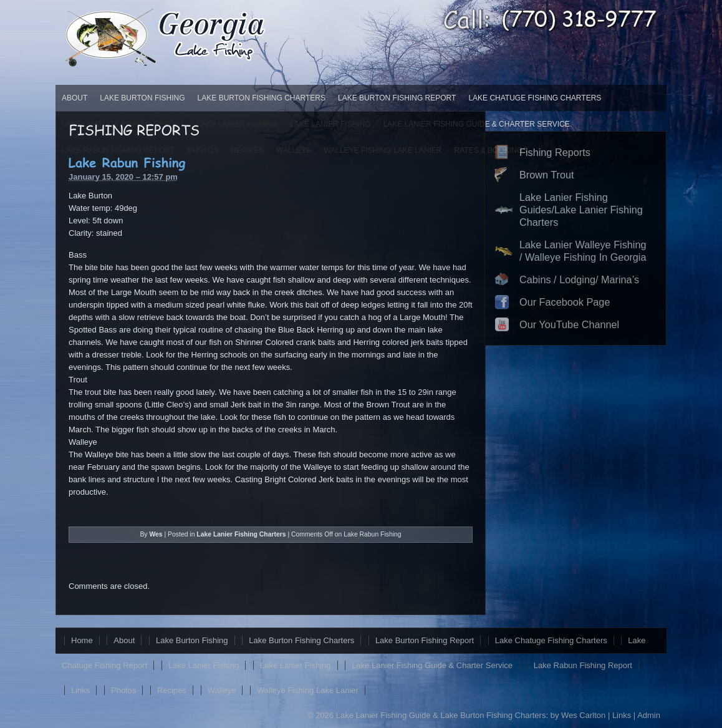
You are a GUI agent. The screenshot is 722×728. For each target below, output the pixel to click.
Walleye (222, 690)
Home (82, 640)
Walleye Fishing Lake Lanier (308, 690)
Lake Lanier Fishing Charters (241, 534)
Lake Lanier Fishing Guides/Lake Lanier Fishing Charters (581, 210)
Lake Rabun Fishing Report (583, 665)
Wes (156, 534)
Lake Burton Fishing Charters (262, 98)
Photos (123, 690)
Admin (649, 715)
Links (80, 690)
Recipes (172, 690)
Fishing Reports (555, 152)
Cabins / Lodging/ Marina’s (579, 279)
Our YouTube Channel (569, 324)
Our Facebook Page (565, 302)
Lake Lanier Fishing (204, 665)
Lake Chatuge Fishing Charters (535, 98)
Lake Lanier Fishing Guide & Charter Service (432, 665)
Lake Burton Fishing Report (397, 98)
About (75, 98)
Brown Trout (547, 175)
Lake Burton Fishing (142, 98)
